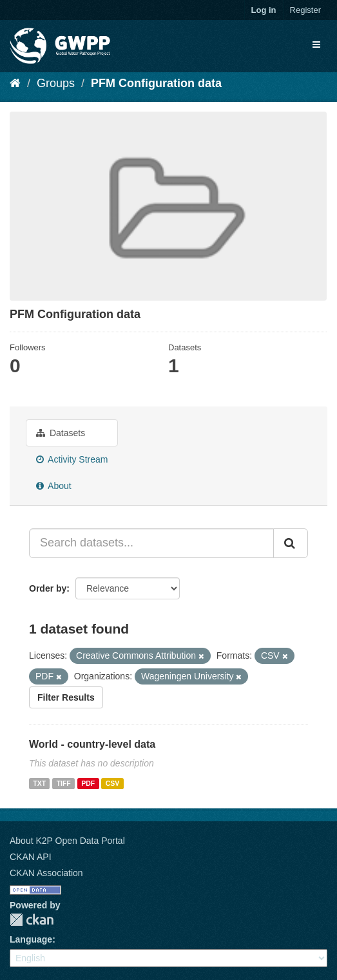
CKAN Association (46, 873)
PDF (88, 783)
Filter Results (66, 697)
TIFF (64, 783)
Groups (56, 83)
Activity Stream (72, 459)
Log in (264, 10)
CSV (113, 783)
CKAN (32, 920)
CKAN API (31, 857)
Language (31, 939)
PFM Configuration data (156, 83)
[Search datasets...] (151, 543)
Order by (48, 588)
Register (305, 10)
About (54, 486)
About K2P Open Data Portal (67, 841)
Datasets (61, 433)
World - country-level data (92, 744)
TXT (39, 783)
